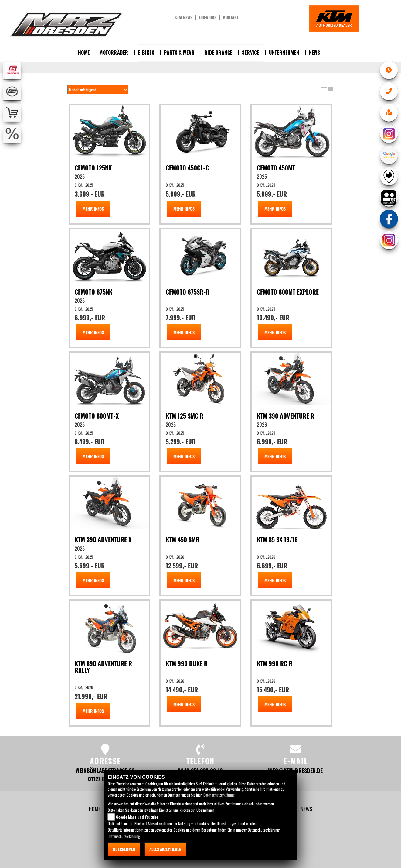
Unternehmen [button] (284, 53)
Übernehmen (124, 849)
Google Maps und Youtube (137, 817)
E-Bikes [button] (146, 53)
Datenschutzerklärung (219, 795)
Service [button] (251, 53)
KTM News (184, 17)
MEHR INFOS (93, 209)
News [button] (315, 53)
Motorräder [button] (114, 53)
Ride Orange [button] (218, 53)
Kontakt (231, 17)
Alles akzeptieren (165, 849)
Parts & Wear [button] (179, 53)
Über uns (208, 17)
